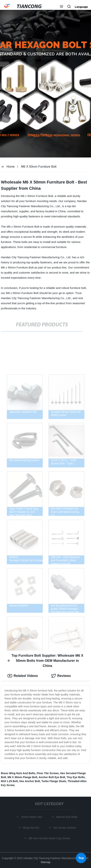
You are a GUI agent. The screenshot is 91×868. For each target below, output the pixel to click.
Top (81, 858)
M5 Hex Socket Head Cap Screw (49, 838)
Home (11, 167)
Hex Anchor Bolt (30, 781)
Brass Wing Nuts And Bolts (18, 773)
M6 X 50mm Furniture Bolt (39, 167)
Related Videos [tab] (23, 676)
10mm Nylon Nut (32, 817)
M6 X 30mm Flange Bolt (22, 777)
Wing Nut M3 (31, 827)
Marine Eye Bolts (67, 817)
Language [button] (81, 7)
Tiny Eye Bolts (76, 777)
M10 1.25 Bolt (9, 781)
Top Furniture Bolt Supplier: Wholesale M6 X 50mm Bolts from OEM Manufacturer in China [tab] (45, 661)
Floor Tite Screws (48, 773)
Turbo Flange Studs (54, 781)
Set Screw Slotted (65, 827)
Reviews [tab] (61, 676)
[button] (61, 7)
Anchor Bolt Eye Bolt (52, 777)
